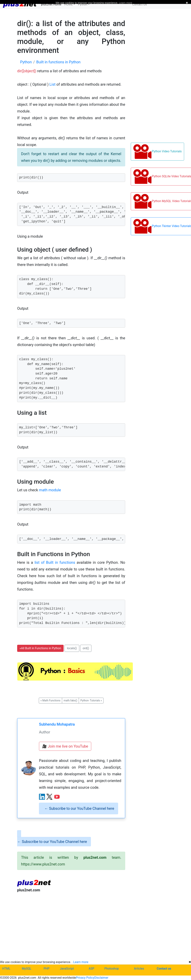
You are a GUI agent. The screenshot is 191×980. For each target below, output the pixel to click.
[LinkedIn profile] (42, 797)
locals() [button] (72, 648)
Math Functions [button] (50, 700)
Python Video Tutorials (157, 152)
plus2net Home (51, 4)
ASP (91, 969)
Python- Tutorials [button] (91, 700)
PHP (47, 969)
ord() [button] (86, 648)
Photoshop (112, 969)
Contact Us (140, 4)
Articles (139, 969)
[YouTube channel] (57, 797)
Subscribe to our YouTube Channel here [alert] (79, 808)
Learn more (81, 962)
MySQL (27, 969)
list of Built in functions (55, 562)
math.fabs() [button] (70, 700)
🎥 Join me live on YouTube (65, 746)
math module (50, 490)
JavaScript (67, 969)
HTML (6, 969)
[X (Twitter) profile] (49, 797)
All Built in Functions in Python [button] (40, 648)
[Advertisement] (71, 926)
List (53, 84)
